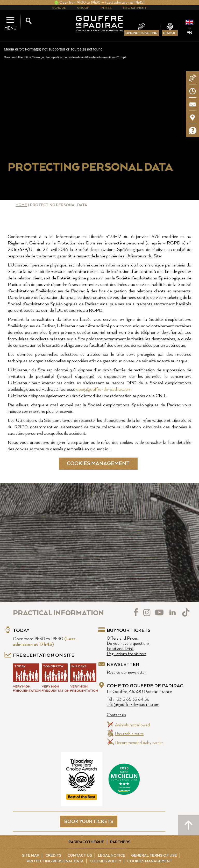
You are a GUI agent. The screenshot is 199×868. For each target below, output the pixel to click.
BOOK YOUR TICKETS (89, 822)
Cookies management (98, 464)
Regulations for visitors (127, 654)
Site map (31, 856)
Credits (53, 856)
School (59, 8)
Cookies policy (105, 861)
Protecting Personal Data (55, 861)
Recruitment (135, 8)
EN (189, 33)
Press (106, 8)
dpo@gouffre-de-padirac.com (104, 389)
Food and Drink (120, 649)
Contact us (116, 715)
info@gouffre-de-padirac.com (133, 705)
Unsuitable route (129, 734)
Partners (120, 842)
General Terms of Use (154, 856)
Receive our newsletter (126, 673)
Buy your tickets (129, 631)
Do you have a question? (128, 644)
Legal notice (112, 856)
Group (83, 8)
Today (21, 631)
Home (21, 205)
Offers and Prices (122, 638)
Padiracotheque (86, 842)
